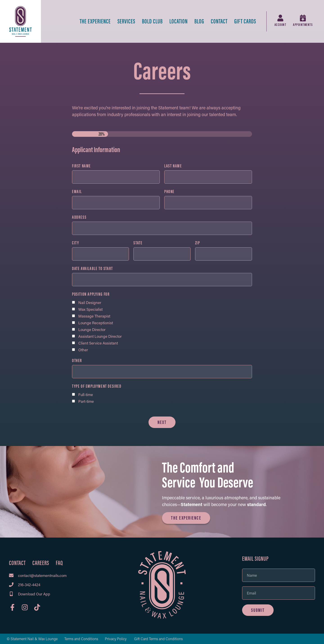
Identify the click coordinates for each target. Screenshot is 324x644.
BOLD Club (152, 21)
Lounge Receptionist (96, 323)
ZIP (198, 243)
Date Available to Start (92, 269)
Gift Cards (245, 21)
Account (280, 25)
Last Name (173, 166)
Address (79, 217)
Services (126, 21)
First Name (81, 166)
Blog (199, 21)
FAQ (59, 563)
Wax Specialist (90, 309)
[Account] (280, 18)
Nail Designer (90, 302)
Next (162, 422)
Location (179, 21)
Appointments (303, 25)
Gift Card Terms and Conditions (158, 639)
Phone (169, 192)
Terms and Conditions (81, 639)
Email (77, 192)
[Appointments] (303, 18)
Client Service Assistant (98, 343)
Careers (41, 563)
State (138, 243)
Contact (219, 21)
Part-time (86, 401)
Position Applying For (91, 294)
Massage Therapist (94, 316)
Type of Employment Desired (97, 386)
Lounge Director (92, 329)
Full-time (86, 394)
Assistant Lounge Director (100, 336)
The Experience (95, 21)
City (75, 243)
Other (83, 350)
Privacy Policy (116, 639)
